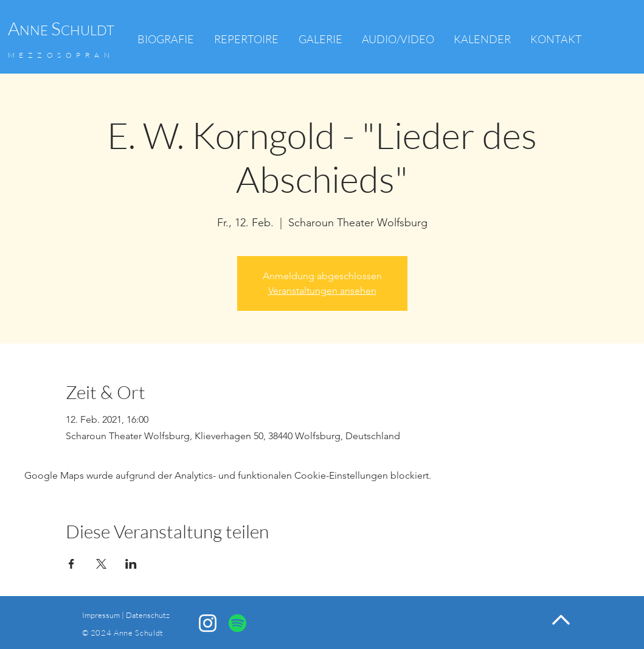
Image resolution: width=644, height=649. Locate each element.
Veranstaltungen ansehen (322, 290)
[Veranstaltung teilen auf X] (101, 564)
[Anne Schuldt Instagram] (208, 623)
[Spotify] (237, 623)
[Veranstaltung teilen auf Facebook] (71, 564)
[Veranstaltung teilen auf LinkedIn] (131, 564)
